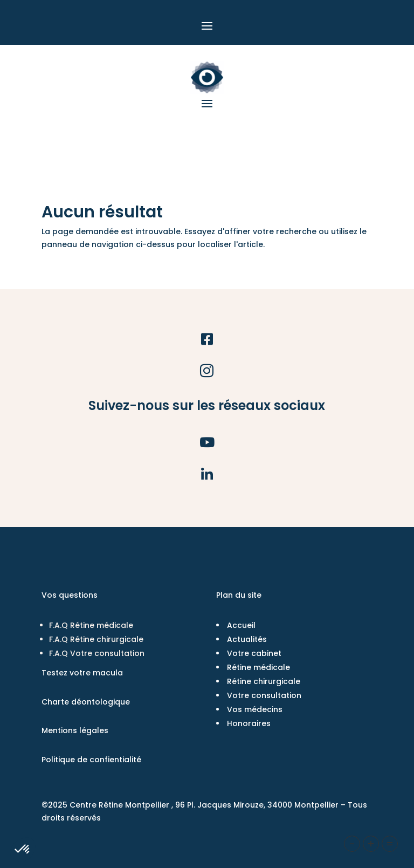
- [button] (352, 844)
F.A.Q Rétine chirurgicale (96, 639)
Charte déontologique (86, 702)
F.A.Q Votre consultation (97, 653)
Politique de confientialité (91, 760)
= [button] (390, 844)
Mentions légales (75, 730)
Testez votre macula (82, 673)
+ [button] (371, 844)
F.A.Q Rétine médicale (91, 625)
